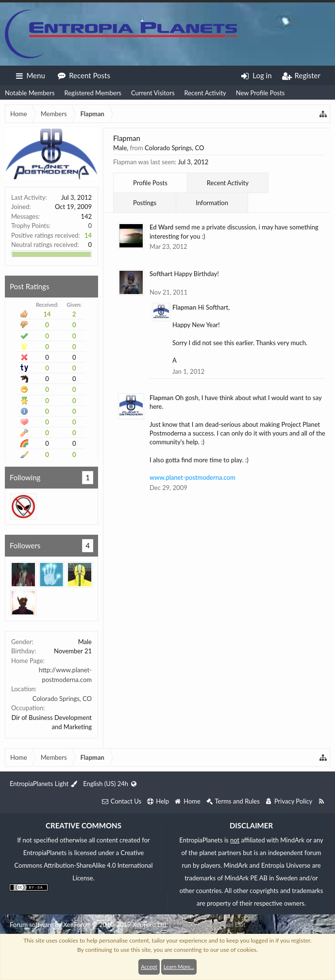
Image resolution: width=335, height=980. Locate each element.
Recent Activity (205, 93)
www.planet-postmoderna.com (193, 477)
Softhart (161, 274)
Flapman (184, 307)
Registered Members (93, 93)
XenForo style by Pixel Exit (209, 925)
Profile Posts (150, 183)
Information (212, 203)
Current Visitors (153, 93)
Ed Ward (161, 227)
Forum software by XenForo (89, 925)
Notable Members (30, 93)
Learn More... (179, 967)
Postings (145, 203)
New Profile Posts (260, 93)
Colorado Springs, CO (62, 699)
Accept (149, 967)
